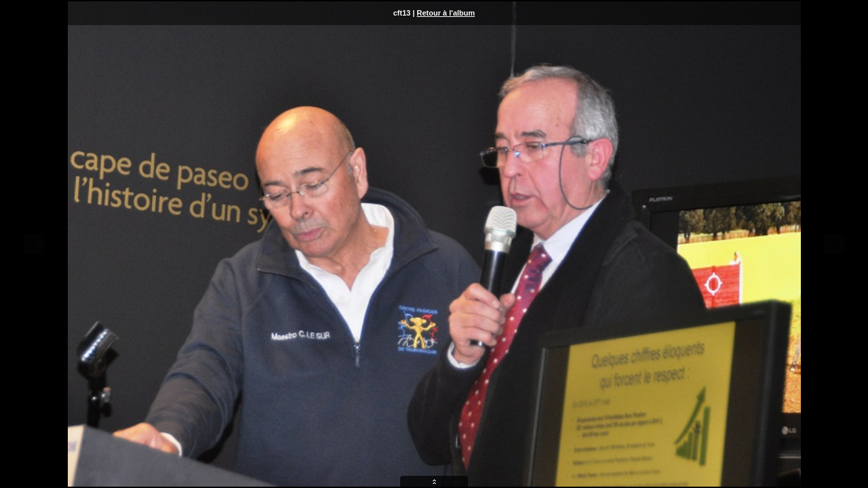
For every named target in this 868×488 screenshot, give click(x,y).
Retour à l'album (446, 13)
